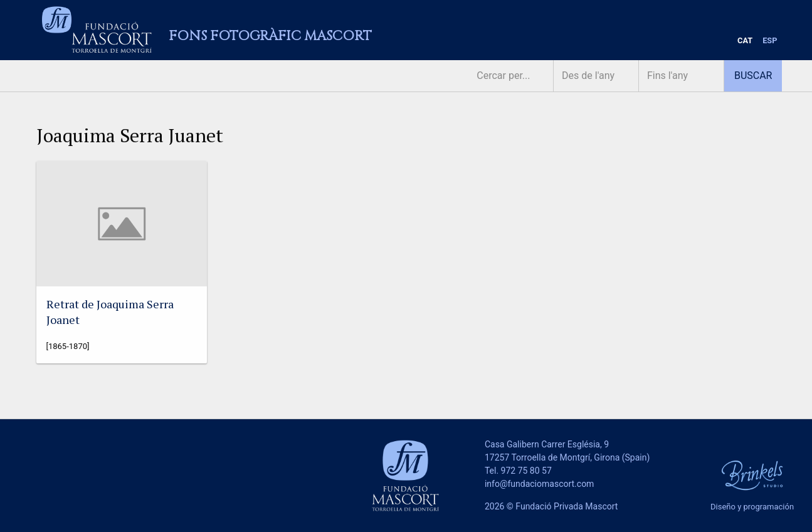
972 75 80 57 (526, 471)
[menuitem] (745, 41)
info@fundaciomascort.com (539, 484)
